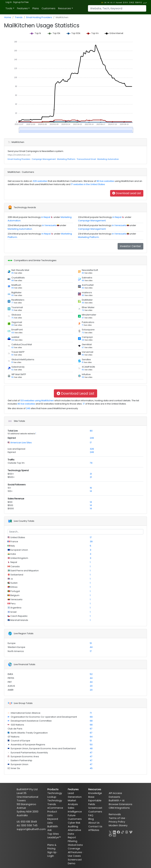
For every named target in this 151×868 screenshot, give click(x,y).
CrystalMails (18, 278)
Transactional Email (86, 159)
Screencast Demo (75, 862)
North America (16, 651)
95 (83, 303)
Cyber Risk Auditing (74, 825)
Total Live (13, 431)
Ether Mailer (88, 307)
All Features (75, 852)
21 (91, 477)
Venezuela (16, 599)
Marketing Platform (66, 159)
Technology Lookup (55, 795)
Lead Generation (75, 795)
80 (83, 288)
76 (13, 310)
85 (13, 273)
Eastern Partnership (21, 760)
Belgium (15, 595)
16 (91, 488)
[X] (110, 832)
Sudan (14, 583)
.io (11, 579)
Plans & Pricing (52, 847)
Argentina (16, 608)
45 (91, 768)
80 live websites (105, 181)
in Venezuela (49, 225)
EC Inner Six (14, 768)
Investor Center (130, 246)
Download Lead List (127, 193)
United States (17, 537)
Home (8, 17)
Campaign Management (44, 159)
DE (105, 2)
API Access (115, 793)
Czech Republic (19, 616)
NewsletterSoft (90, 270)
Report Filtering (73, 839)
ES (111, 2)
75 (13, 318)
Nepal (13, 562)
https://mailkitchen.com (19, 155)
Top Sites (53, 834)
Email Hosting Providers (39, 17)
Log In (9, 2)
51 (91, 643)
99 (13, 325)
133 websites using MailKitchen (37, 401)
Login (51, 856)
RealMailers (18, 300)
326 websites (40, 181)
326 (92, 449)
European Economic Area (25, 756)
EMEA (10, 674)
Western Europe (16, 647)
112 (13, 370)
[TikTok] (123, 832)
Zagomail (17, 322)
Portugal (15, 591)
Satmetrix (87, 278)
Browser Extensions (120, 804)
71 (83, 325)
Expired (12, 438)
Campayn (87, 337)
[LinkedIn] (114, 832)
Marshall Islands (19, 620)
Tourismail (17, 307)
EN (102, 2)
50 (91, 745)
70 (83, 333)
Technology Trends (55, 802)
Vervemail (88, 352)
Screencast (95, 808)
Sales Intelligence (75, 810)
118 (83, 377)
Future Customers (75, 817)
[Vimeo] (131, 832)
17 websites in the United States (88, 184)
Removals (115, 814)
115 (83, 370)
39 (91, 541)
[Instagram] (114, 835)
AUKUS (11, 686)
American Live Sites (21, 443)
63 (13, 348)
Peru (13, 604)
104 (13, 340)
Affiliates (94, 830)
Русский (119, 2)
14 (91, 491)
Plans (36, 8)
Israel (13, 612)
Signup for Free (21, 2)
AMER (11, 690)
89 (83, 281)
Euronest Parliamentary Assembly (29, 753)
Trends (19, 17)
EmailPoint (17, 330)
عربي (145, 2)
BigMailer (17, 292)
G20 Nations (17, 725)
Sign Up (52, 852)
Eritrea (14, 587)
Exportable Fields (95, 802)
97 (83, 318)
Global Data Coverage (75, 847)
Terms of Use (117, 818)
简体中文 (139, 2)
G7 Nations (14, 737)
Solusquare (88, 330)
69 (91, 717)
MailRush (16, 285)
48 (91, 748)
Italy (12, 546)
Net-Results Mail (20, 270)
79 (91, 463)
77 (12, 303)
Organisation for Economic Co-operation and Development (44, 717)
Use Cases (74, 856)
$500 (10, 505)
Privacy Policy (117, 822)
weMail (15, 337)
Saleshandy (18, 367)
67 (83, 348)
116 (13, 377)
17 (84, 404)
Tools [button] (9, 8)
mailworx (87, 292)
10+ (9, 488)
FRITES (11, 678)
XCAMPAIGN (88, 367)
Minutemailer (89, 315)
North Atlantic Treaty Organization (29, 733)
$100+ (11, 474)
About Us (94, 823)
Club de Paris (15, 729)
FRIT (10, 682)
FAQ (91, 815)
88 (13, 281)
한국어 (125, 2)
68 (83, 340)
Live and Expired (16, 449)
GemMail (87, 344)
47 (91, 753)
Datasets (114, 797)
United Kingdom (19, 558)
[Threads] (127, 832)
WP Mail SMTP (19, 374)
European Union (19, 550)
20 (91, 686)
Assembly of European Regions (28, 745)
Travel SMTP (18, 352)
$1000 (11, 509)
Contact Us (95, 826)
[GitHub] (110, 835)
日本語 (132, 2)
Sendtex (86, 359)
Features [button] (22, 8)
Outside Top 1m (16, 463)
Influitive (86, 374)
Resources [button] (65, 8)
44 (91, 647)
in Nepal (46, 217)
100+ (10, 491)
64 (91, 737)
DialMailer (87, 300)
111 (12, 362)
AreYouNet (88, 285)
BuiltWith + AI (117, 800)
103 (13, 333)
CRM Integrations (119, 808)
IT (114, 2)
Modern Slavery (118, 825)
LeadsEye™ (54, 837)
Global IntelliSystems (23, 359)
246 (28, 408)
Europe (12, 643)
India (13, 554)
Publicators (88, 322)
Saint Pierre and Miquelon (24, 571)
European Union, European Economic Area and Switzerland (43, 748)
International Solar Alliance (25, 713)
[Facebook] (118, 832)
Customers (48, 8)
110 (13, 355)
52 (91, 674)
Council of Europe (20, 741)
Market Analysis (73, 802)
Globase (16, 315)
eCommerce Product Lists (55, 812)
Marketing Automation (108, 159)
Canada (15, 566)
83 (83, 273)
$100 (10, 502)
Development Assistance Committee (31, 721)
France (14, 541)
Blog (91, 819)
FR (108, 2)
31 (91, 474)
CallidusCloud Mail (22, 344)
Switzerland (17, 575)
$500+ (11, 477)
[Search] (117, 8)
